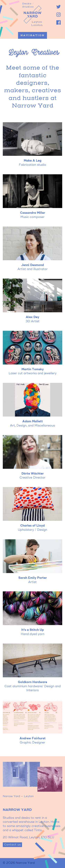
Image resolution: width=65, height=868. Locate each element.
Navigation (32, 36)
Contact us (12, 845)
